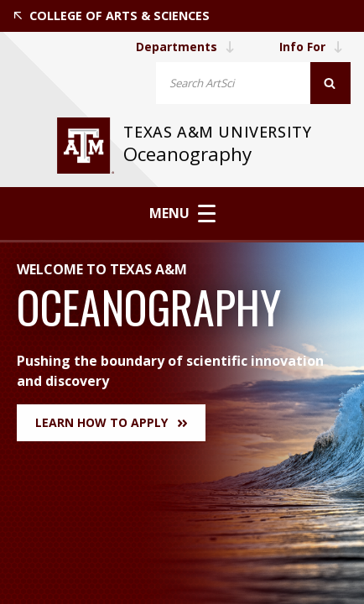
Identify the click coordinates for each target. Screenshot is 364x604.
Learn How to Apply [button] (111, 422)
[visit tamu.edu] (86, 146)
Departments (184, 47)
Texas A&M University (220, 132)
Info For (310, 47)
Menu (182, 213)
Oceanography (187, 154)
